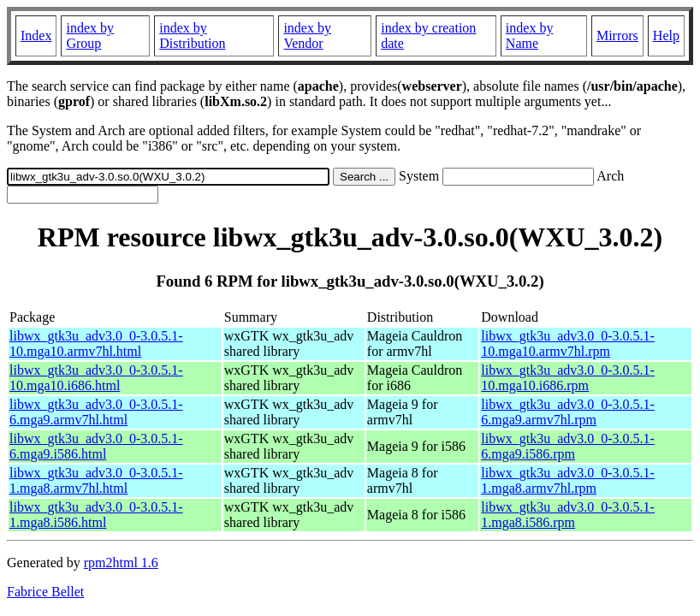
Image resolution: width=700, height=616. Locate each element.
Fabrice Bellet (45, 592)
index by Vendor (307, 36)
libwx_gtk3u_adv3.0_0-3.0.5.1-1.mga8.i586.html (96, 515)
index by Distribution (192, 36)
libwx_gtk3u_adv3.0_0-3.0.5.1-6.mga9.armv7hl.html (96, 412)
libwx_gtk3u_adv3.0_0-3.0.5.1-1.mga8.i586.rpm (568, 515)
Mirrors (617, 36)
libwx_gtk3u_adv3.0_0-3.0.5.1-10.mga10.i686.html (96, 378)
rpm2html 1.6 (121, 563)
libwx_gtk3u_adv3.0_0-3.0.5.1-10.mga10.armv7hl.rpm (568, 344)
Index (36, 36)
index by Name (530, 36)
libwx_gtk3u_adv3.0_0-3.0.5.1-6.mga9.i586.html (96, 446)
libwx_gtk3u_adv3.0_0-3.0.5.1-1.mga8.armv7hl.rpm (568, 480)
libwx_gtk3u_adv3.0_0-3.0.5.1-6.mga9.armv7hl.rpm (568, 412)
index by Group (90, 36)
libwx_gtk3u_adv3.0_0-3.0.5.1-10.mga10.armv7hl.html (96, 344)
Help (666, 36)
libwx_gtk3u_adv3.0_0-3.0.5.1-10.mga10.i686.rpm (568, 378)
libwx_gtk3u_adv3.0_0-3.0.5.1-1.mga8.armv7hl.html (96, 480)
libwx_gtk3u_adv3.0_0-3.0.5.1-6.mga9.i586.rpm (568, 446)
